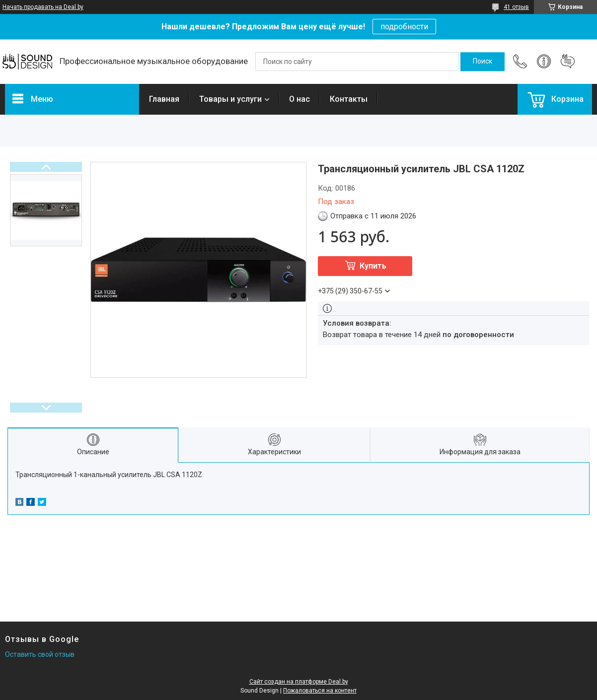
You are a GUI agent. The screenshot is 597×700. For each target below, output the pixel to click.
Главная (164, 99)
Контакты (349, 99)
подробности (404, 27)
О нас (299, 99)
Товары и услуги (230, 99)
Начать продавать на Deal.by (43, 7)
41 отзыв (516, 7)
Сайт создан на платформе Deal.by (299, 682)
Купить (373, 266)
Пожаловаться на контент (320, 691)
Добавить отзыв (568, 62)
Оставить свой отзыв (40, 654)
